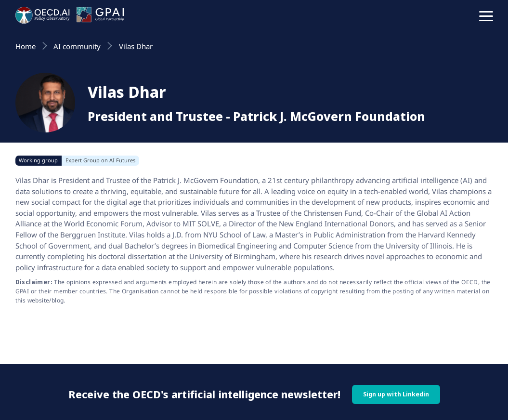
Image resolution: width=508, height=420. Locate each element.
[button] (486, 15)
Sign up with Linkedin (396, 394)
